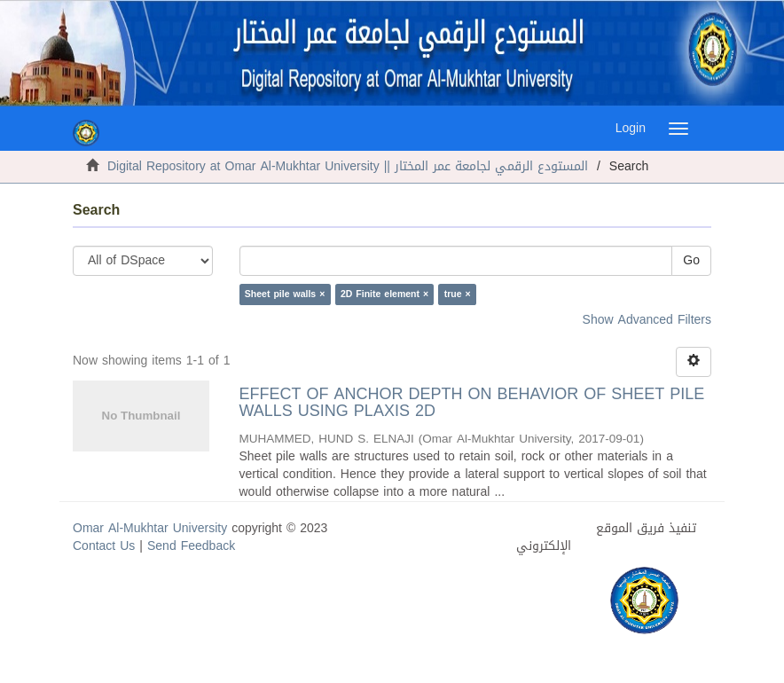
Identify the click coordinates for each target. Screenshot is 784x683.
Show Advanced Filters (647, 320)
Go (691, 260)
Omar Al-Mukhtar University (150, 528)
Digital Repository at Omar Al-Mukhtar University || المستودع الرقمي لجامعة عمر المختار (348, 166)
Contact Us (104, 546)
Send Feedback (191, 546)
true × (458, 294)
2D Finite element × (384, 294)
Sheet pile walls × (285, 294)
